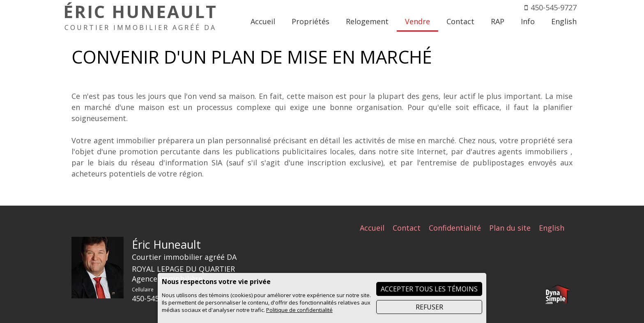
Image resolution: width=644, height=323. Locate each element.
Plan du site (510, 228)
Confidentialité (455, 228)
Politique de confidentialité (299, 310)
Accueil (372, 228)
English (552, 228)
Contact (407, 228)
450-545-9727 (554, 7)
